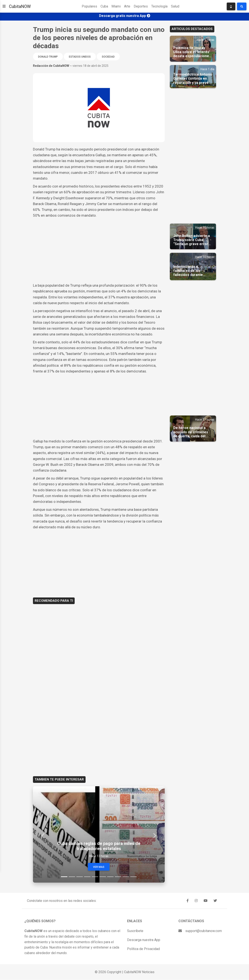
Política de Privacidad (143, 949)
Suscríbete (135, 931)
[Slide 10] (133, 877)
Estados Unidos (80, 57)
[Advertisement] (99, 250)
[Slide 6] (103, 877)
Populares (89, 6)
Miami (116, 6)
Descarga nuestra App (144, 940)
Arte (127, 6)
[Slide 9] (126, 877)
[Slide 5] (95, 877)
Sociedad (108, 57)
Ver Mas (99, 867)
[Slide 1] (64, 877)
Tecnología (159, 6)
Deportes (141, 6)
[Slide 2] (72, 877)
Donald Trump (48, 57)
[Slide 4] (87, 877)
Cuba (104, 6)
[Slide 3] (80, 877)
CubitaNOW (20, 6)
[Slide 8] (118, 877)
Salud (175, 6)
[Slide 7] (110, 877)
